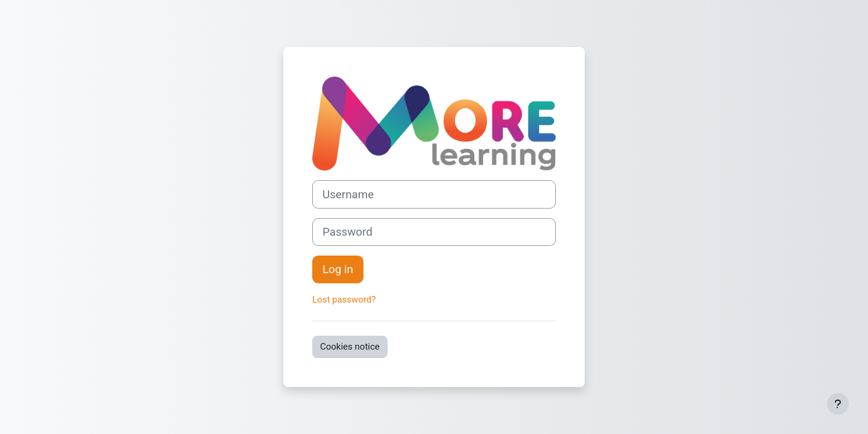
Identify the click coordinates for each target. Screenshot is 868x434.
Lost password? (344, 300)
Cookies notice (350, 347)
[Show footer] (838, 404)
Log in (338, 269)
